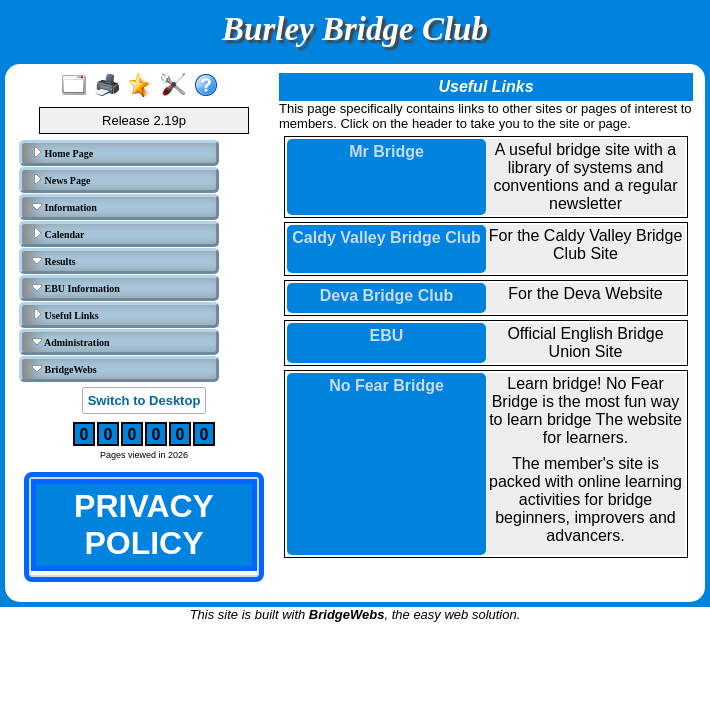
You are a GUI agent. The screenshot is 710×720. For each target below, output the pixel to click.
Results (54, 261)
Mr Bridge (386, 151)
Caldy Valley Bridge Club (386, 237)
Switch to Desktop (144, 400)
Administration (71, 342)
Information (64, 207)
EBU (387, 335)
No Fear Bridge (386, 385)
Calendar (58, 234)
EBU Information (76, 288)
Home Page (62, 153)
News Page (61, 180)
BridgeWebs (64, 369)
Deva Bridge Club (386, 295)
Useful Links (65, 315)
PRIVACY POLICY (144, 524)
